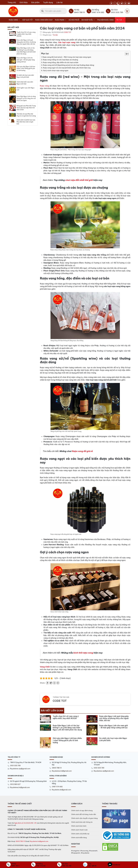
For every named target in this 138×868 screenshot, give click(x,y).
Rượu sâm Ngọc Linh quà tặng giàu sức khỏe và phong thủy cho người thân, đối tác (26, 42)
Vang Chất (45, 667)
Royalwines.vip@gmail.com (20, 769)
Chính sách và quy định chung (82, 810)
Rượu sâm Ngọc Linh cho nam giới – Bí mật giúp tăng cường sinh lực (26, 60)
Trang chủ (12, 2)
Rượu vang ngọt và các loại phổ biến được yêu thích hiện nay (67, 68)
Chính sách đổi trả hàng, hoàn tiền (84, 814)
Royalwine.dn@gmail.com (61, 790)
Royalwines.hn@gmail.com (62, 771)
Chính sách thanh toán (79, 830)
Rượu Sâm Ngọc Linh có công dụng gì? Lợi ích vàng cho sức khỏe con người (26, 98)
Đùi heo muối (74, 20)
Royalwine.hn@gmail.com (39, 841)
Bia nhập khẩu (89, 20)
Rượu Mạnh (61, 20)
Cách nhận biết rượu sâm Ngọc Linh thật (25, 83)
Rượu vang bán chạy (44, 20)
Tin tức (121, 20)
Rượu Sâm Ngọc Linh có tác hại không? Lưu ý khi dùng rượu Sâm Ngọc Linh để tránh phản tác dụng (26, 51)
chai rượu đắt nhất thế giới (79, 180)
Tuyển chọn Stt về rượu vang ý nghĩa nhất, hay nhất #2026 (26, 34)
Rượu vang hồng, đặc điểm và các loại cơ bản (61, 62)
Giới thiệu (24, 2)
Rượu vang (44, 86)
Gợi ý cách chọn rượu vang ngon (56, 71)
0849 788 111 (57, 768)
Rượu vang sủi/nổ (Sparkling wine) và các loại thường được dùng (69, 65)
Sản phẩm (35, 2)
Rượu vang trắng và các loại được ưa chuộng (60, 60)
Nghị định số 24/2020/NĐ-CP (25, 823)
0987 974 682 (57, 787)
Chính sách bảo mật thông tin (82, 822)
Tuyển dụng (48, 2)
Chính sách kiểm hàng (79, 838)
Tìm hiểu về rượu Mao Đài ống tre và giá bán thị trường (26, 115)
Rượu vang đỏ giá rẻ (82, 451)
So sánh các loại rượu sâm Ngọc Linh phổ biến (25, 76)
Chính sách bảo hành (79, 826)
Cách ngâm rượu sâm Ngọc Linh (26, 89)
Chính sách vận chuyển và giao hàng (84, 818)
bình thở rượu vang (83, 653)
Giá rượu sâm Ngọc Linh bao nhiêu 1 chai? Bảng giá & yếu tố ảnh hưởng (26, 68)
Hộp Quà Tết (28, 20)
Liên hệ (59, 2)
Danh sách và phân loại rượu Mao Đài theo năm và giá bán (26, 122)
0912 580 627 (15, 784)
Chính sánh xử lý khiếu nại (80, 834)
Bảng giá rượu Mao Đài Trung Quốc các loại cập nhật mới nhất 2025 (26, 108)
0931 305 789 (15, 766)
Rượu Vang (15, 20)
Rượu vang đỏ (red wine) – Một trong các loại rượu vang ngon (67, 57)
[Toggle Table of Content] (126, 54)
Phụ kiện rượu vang (105, 20)
